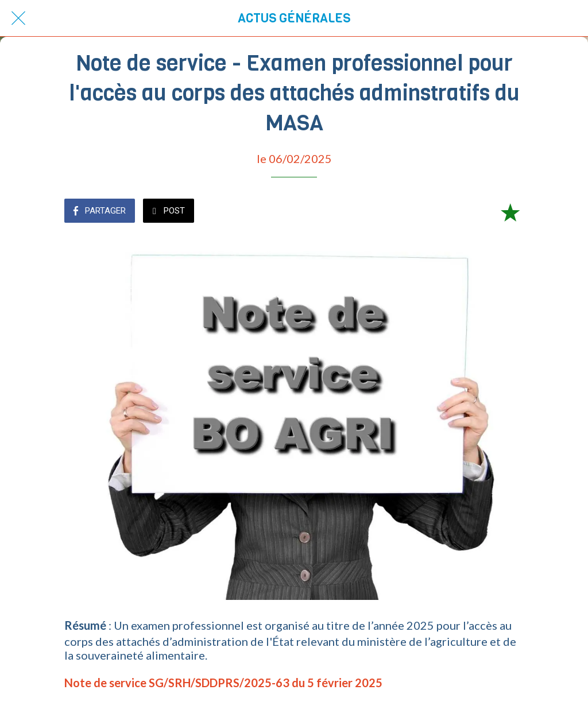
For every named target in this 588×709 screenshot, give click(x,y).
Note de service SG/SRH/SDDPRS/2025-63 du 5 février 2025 (223, 683)
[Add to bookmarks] (510, 212)
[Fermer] (18, 18)
